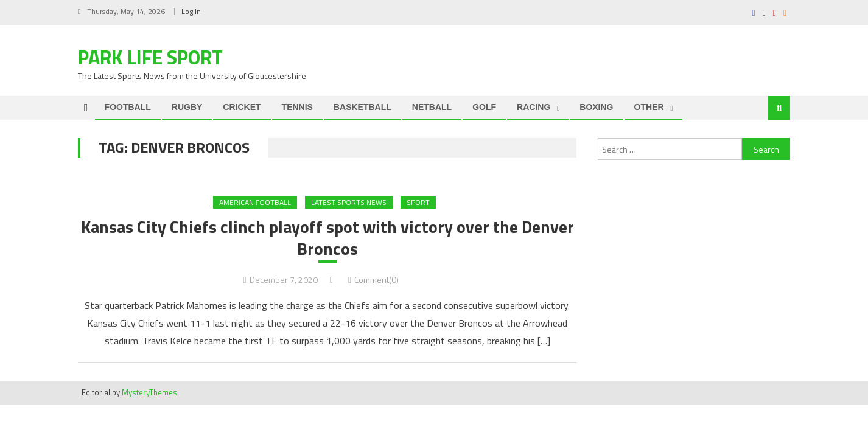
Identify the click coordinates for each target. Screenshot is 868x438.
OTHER (649, 107)
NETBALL (432, 107)
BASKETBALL (362, 107)
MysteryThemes (149, 393)
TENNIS (297, 107)
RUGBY (187, 107)
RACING (534, 107)
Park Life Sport (150, 57)
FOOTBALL (128, 107)
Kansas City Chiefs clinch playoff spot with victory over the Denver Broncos (327, 238)
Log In (191, 11)
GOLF (484, 107)
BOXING (596, 107)
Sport (418, 202)
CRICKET (242, 107)
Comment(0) (376, 280)
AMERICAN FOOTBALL (255, 202)
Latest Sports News (349, 202)
